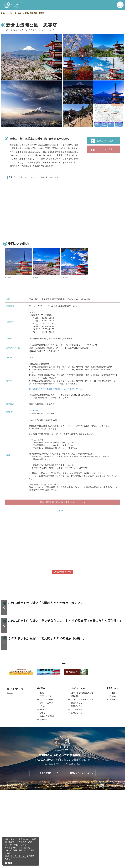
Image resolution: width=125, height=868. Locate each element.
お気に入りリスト (47, 795)
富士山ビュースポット (29, 177)
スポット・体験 (46, 778)
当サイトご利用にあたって (82, 771)
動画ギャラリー (78, 781)
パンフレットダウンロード (82, 778)
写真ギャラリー (78, 784)
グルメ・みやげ (46, 781)
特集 (41, 771)
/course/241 (35, 411)
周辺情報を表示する (62, 569)
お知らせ (43, 798)
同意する (9, 863)
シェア (62, 508)
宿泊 (41, 788)
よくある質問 (77, 788)
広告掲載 (75, 774)
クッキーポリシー (19, 856)
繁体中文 (114, 778)
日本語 (113, 771)
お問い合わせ (77, 791)
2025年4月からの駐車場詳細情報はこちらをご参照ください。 (57, 389)
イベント (43, 784)
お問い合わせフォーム (80, 851)
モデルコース (45, 774)
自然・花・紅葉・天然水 (49, 177)
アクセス (43, 791)
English (113, 774)
